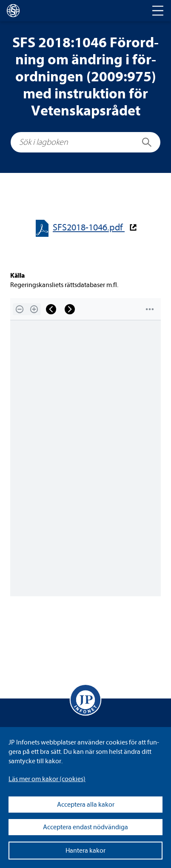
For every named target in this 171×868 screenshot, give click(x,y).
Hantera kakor (85, 851)
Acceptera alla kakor (86, 805)
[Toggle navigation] (158, 11)
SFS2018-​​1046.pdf (89, 228)
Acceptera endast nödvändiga (85, 827)
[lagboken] (13, 11)
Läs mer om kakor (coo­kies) (47, 779)
